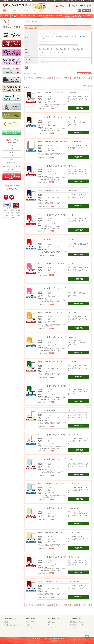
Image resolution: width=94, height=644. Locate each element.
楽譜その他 (41, 16)
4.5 (70, 49)
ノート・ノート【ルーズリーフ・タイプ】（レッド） (56, 239)
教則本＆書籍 (50, 16)
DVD (12, 152)
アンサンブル (32, 16)
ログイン (61, 5)
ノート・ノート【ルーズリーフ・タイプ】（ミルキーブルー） (59, 484)
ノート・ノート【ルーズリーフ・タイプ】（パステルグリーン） (60, 533)
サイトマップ (74, 627)
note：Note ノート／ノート (76, 16)
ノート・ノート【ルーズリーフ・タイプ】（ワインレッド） (59, 581)
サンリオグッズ (67, 16)
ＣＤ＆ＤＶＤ (59, 16)
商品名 (77, 78)
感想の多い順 (41, 78)
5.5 (78, 49)
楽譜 (12, 145)
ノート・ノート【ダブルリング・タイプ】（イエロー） (57, 313)
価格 (58, 78)
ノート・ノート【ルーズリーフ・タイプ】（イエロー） (57, 337)
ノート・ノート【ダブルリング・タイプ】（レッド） (56, 215)
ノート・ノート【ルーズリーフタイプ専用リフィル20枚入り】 (59, 142)
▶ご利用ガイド (78, 1)
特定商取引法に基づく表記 (77, 623)
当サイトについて (31, 621)
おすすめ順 (30, 78)
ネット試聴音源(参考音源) (11, 626)
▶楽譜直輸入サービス (67, 1)
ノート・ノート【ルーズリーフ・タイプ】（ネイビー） (57, 190)
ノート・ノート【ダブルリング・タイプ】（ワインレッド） (59, 557)
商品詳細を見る (79, 108)
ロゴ (25, 8)
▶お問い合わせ (56, 1)
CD (12, 149)
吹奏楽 (5, 16)
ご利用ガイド (29, 624)
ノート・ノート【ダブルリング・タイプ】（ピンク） (56, 264)
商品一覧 (6, 621)
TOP (27, 21)
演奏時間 (67, 78)
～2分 (41, 53)
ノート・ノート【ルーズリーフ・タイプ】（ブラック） (57, 117)
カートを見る (85, 5)
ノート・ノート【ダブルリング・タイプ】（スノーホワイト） (59, 410)
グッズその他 (88, 16)
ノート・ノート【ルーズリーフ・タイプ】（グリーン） (57, 386)
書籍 (12, 156)
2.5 (53, 49)
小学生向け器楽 (15, 16)
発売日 (50, 78)
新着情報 (28, 626)
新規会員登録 (52, 623)
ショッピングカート (9, 624)
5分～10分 (65, 53)
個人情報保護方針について (77, 624)
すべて (41, 36)
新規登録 (73, 5)
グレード (86, 78)
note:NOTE (84, 36)
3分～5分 (56, 53)
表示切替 (84, 73)
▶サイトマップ (87, 1)
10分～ (72, 53)
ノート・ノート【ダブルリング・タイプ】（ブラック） (57, 93)
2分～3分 (48, 53)
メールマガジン (52, 624)
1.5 (44, 49)
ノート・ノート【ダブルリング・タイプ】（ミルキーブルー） (59, 459)
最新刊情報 (7, 623)
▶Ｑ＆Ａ (48, 1)
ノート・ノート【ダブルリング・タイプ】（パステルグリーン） (60, 508)
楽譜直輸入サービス (76, 621)
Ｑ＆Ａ (28, 623)
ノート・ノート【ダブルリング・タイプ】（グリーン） (57, 362)
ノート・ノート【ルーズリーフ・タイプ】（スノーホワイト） (59, 435)
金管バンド (23, 16)
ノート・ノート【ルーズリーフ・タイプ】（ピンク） (56, 288)
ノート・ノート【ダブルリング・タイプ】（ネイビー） (57, 166)
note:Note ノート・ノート (12, 166)
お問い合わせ (74, 626)
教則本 (12, 159)
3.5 (61, 49)
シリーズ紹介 (29, 627)
